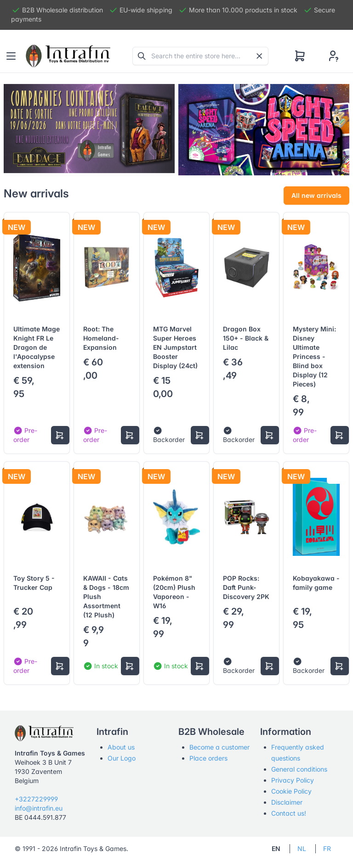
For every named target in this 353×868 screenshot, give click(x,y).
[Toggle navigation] (11, 56)
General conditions (299, 769)
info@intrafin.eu (39, 808)
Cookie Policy (291, 791)
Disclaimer (287, 802)
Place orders (208, 758)
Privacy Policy (293, 780)
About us (121, 747)
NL (302, 848)
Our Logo (122, 758)
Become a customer (219, 747)
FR (327, 848)
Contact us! (289, 813)
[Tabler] (68, 56)
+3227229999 (36, 799)
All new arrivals (316, 195)
